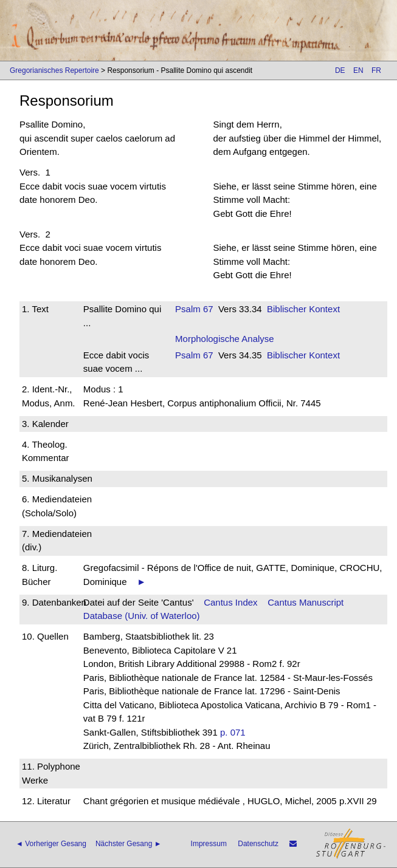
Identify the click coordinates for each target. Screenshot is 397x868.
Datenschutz (258, 844)
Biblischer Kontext (303, 309)
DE (340, 70)
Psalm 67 (194, 309)
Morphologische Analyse (225, 339)
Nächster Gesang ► (129, 844)
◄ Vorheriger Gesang (51, 844)
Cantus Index (230, 602)
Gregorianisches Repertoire (54, 70)
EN (358, 70)
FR (376, 70)
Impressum (209, 844)
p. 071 (233, 732)
